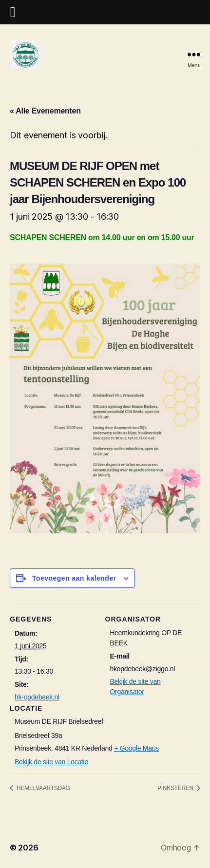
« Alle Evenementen (45, 111)
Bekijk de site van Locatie (51, 762)
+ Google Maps (136, 748)
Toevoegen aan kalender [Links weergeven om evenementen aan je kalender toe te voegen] (74, 578)
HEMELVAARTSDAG (43, 788)
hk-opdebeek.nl (37, 697)
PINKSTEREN (176, 788)
